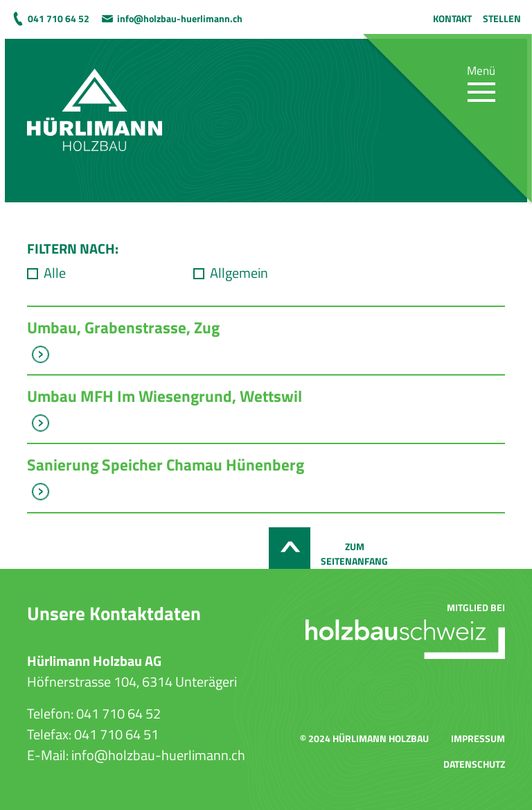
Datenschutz (474, 764)
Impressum (478, 738)
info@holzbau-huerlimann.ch (180, 18)
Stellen (502, 18)
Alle (55, 273)
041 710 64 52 (59, 18)
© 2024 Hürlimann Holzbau (364, 738)
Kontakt (452, 18)
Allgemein (239, 273)
